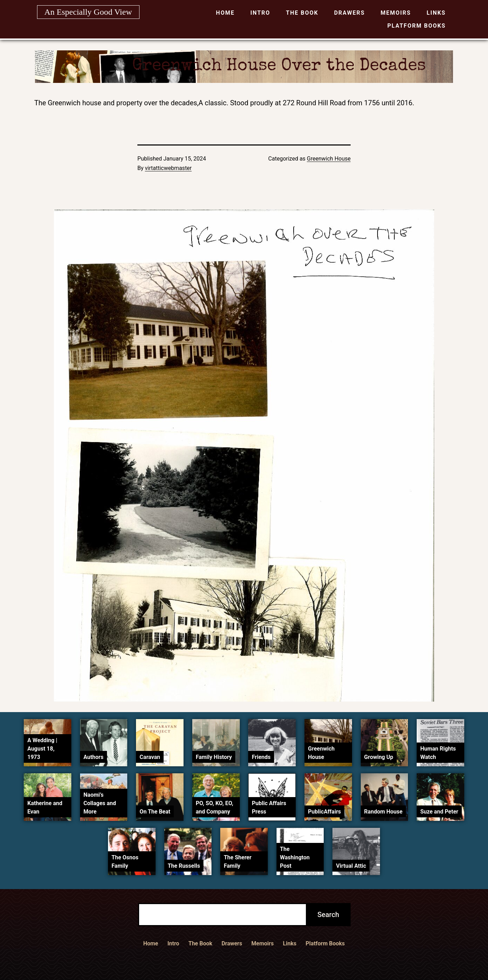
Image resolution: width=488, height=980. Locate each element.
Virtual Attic (351, 866)
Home (225, 13)
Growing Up (379, 757)
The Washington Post (295, 857)
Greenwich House (329, 159)
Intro (260, 13)
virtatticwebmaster (168, 168)
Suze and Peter (439, 812)
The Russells (184, 866)
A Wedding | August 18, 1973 (42, 749)
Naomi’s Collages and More (100, 803)
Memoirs (396, 13)
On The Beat (155, 812)
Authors (94, 757)
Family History (214, 757)
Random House (383, 812)
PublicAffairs (324, 812)
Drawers (350, 13)
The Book (302, 13)
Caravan (150, 757)
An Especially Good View (88, 12)
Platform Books (417, 26)
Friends (261, 757)
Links (436, 13)
